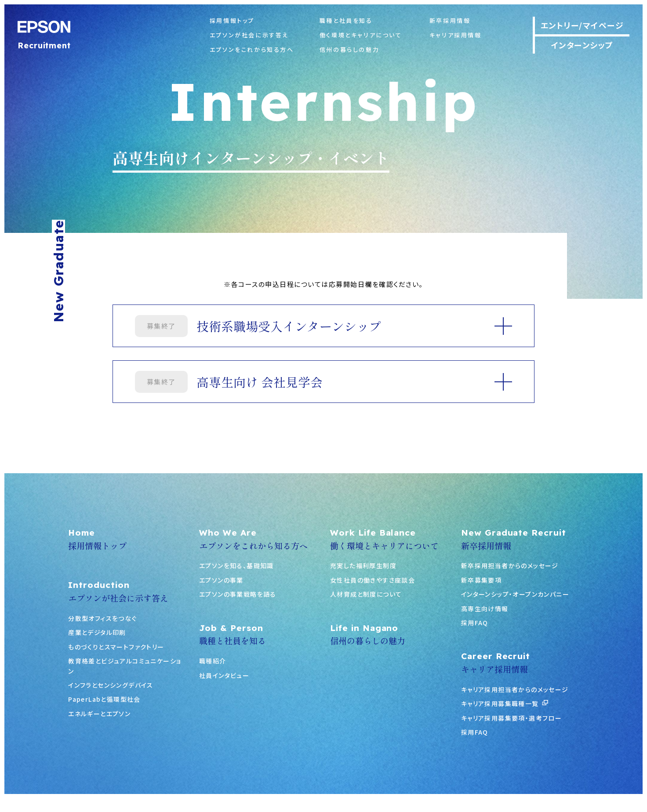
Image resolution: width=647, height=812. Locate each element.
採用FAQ (475, 623)
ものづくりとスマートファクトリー (116, 647)
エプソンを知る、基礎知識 (236, 565)
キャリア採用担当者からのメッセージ (515, 689)
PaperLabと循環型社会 (104, 699)
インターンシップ (582, 45)
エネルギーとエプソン (99, 714)
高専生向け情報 (485, 609)
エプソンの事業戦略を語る (238, 594)
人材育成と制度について (366, 594)
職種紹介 (213, 661)
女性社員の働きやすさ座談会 (373, 580)
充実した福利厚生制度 (363, 565)
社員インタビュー (224, 675)
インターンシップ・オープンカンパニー (515, 594)
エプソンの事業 (221, 580)
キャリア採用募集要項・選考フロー (511, 718)
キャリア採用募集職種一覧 (505, 703)
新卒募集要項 (481, 580)
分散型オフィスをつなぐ (102, 618)
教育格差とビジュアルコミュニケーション (125, 666)
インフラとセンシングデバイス (111, 685)
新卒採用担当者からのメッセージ (510, 565)
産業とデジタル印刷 (97, 632)
